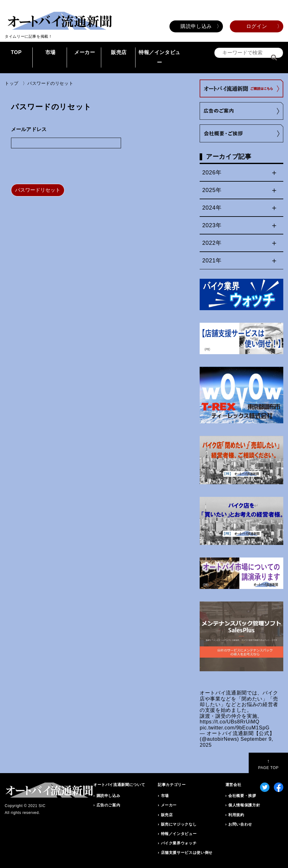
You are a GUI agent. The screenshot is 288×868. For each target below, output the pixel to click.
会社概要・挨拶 (242, 796)
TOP (16, 52)
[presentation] (59, 167)
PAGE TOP (268, 764)
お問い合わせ (240, 824)
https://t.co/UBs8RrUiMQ (230, 722)
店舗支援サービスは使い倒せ (187, 853)
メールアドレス (29, 129)
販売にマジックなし (179, 824)
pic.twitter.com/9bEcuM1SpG (235, 728)
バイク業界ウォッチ (179, 843)
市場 (50, 52)
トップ (12, 83)
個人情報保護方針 (244, 805)
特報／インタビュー (160, 57)
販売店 (119, 52)
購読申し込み (196, 26)
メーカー (85, 52)
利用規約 (236, 815)
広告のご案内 (108, 805)
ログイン (257, 26)
